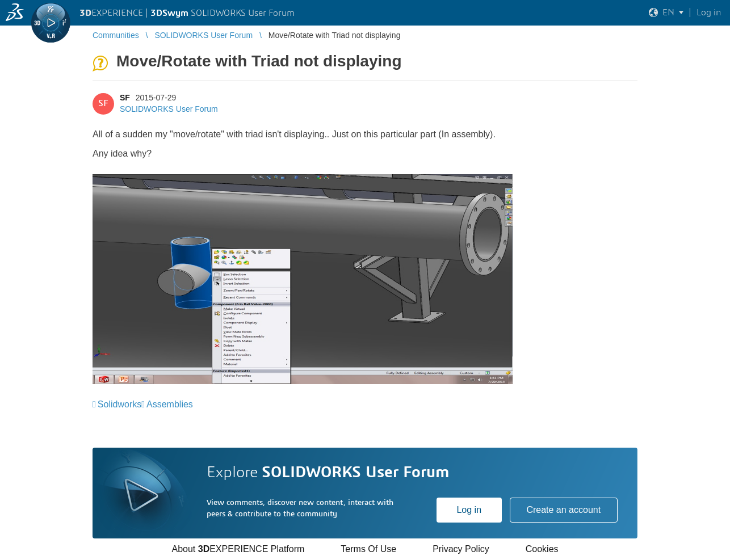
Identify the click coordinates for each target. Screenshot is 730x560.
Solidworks (119, 404)
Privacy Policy (461, 549)
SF (125, 98)
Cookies (542, 549)
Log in (469, 510)
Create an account (563, 510)
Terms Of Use (368, 549)
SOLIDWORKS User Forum (169, 109)
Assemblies (170, 404)
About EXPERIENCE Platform (238, 549)
